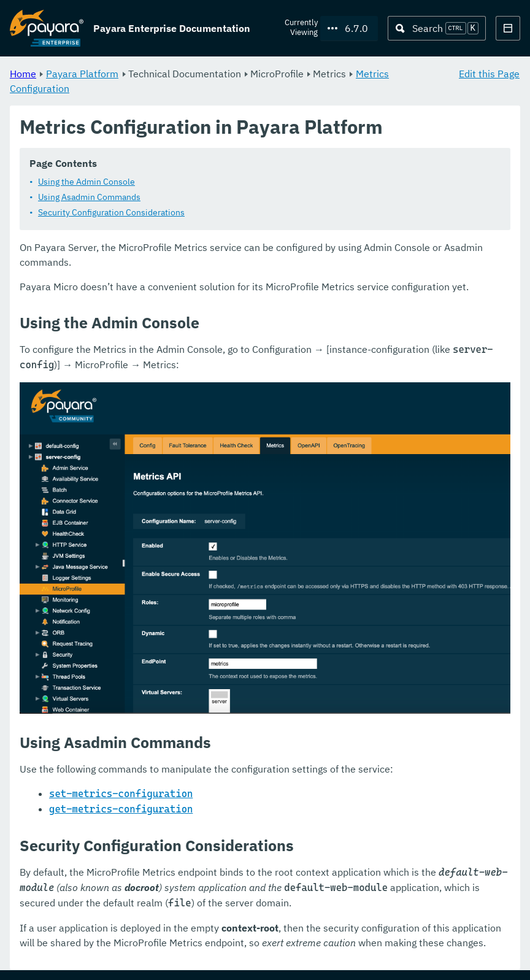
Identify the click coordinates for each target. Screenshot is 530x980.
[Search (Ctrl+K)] (437, 28)
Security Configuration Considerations (111, 213)
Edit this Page (489, 74)
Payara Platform (82, 74)
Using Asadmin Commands (89, 198)
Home (23, 74)
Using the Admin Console (86, 182)
